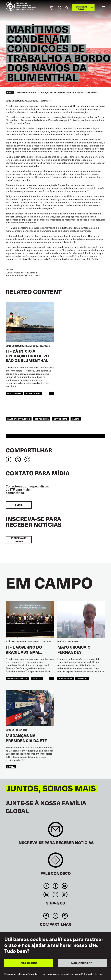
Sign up (56, 831)
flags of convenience (19, 419)
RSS (65, 895)
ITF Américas (66, 678)
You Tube (65, 886)
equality (37, 678)
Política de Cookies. (92, 975)
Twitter (46, 886)
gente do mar (14, 393)
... (51, 393)
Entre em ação (81, 8)
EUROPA (11, 767)
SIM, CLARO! (29, 964)
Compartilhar (29, 450)
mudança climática (17, 678)
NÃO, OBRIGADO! (82, 964)
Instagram (55, 895)
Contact (56, 861)
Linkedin (46, 895)
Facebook (55, 886)
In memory (82, 678)
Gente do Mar (33, 393)
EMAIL (19, 505)
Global (76, 419)
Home (10, 93)
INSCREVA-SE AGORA (19, 540)
